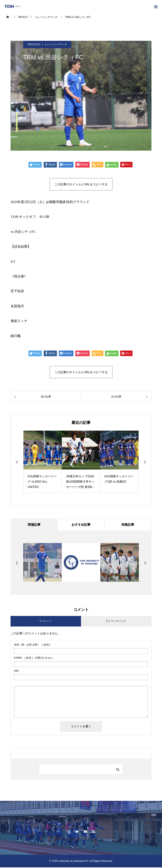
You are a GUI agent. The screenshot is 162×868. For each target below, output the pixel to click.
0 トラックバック (116, 622)
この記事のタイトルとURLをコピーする (81, 184)
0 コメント (46, 622)
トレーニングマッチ (56, 44)
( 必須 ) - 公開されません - (34, 658)
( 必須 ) (32, 645)
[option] (43, 462)
